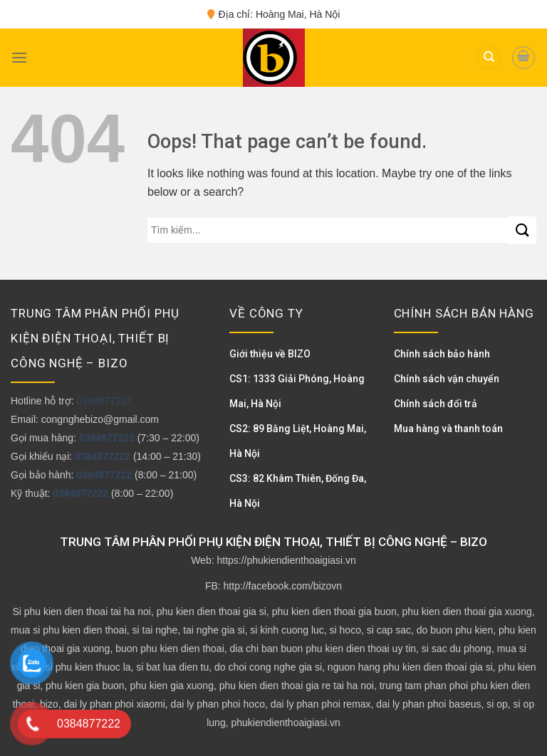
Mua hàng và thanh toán (448, 429)
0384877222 (104, 401)
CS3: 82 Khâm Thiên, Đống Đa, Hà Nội (298, 491)
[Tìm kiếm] (489, 58)
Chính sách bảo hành (442, 354)
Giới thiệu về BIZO (270, 354)
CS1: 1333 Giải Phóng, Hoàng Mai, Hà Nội (297, 391)
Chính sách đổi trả (436, 404)
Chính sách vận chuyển (447, 379)
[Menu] (19, 57)
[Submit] (522, 230)
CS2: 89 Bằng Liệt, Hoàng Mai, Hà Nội (298, 441)
